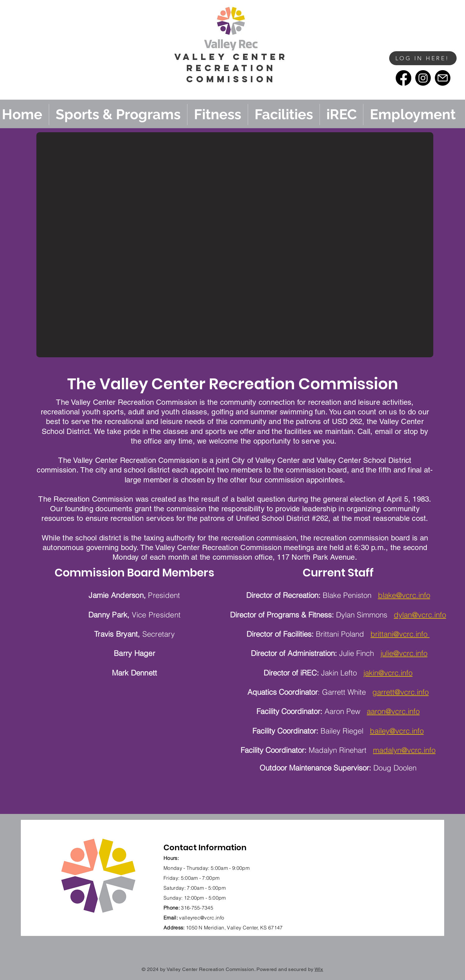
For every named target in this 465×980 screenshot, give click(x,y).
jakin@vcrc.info (388, 673)
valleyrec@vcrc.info (202, 918)
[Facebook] (403, 78)
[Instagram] (423, 78)
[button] (380, 69)
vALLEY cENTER (231, 57)
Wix (319, 969)
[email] (443, 78)
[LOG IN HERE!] (423, 58)
